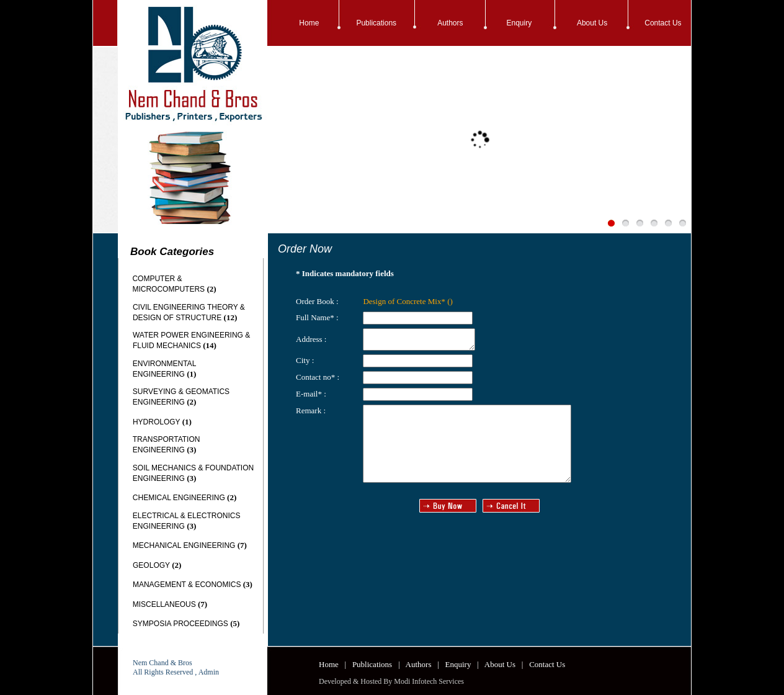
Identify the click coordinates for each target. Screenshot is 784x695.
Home (309, 23)
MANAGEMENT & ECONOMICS (187, 585)
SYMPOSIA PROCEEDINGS (180, 624)
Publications (376, 23)
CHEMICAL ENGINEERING (179, 498)
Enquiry (519, 23)
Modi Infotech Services (429, 681)
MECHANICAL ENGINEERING (184, 545)
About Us (592, 23)
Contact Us (663, 23)
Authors (450, 23)
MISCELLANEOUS (164, 604)
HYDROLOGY (156, 422)
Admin (209, 672)
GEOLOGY (151, 565)
